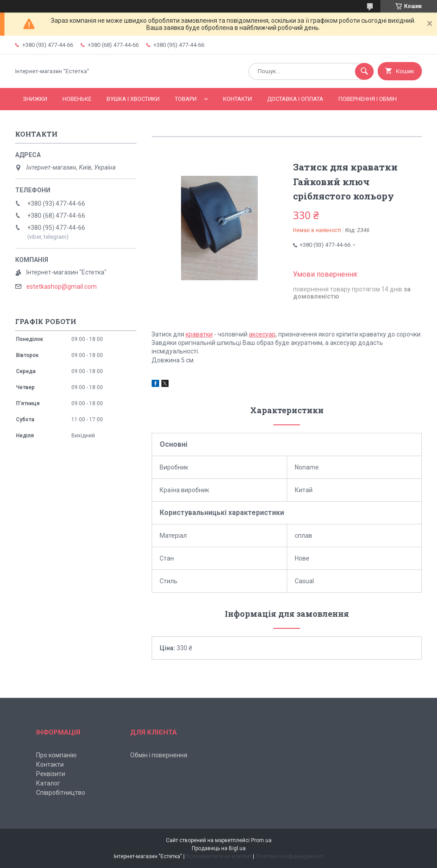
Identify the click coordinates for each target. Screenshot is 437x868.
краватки (199, 334)
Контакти (237, 99)
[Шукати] (364, 71)
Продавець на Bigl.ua (219, 848)
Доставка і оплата (295, 99)
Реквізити (51, 774)
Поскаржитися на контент (219, 856)
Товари (186, 99)
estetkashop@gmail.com (62, 287)
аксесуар (262, 334)
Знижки (35, 99)
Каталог (48, 783)
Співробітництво (61, 793)
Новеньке (77, 99)
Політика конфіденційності (290, 856)
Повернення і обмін (368, 99)
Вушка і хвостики (133, 99)
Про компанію (56, 755)
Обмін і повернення (159, 755)
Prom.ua (261, 840)
